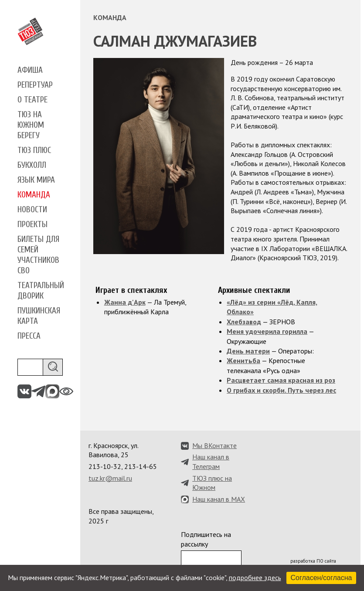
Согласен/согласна (321, 578)
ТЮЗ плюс (34, 150)
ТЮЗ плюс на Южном (212, 483)
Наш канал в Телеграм (211, 462)
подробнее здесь (255, 577)
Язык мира (36, 180)
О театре (32, 100)
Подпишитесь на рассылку (206, 539)
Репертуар (35, 85)
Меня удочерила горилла (267, 331)
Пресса (29, 336)
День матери (248, 351)
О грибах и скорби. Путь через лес (281, 390)
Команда (34, 195)
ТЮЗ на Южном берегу (31, 125)
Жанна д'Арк (125, 302)
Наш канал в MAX (219, 499)
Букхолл (32, 165)
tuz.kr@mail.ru (110, 478)
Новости (32, 210)
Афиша (30, 70)
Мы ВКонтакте (214, 445)
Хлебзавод (244, 322)
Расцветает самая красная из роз (281, 380)
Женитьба (243, 360)
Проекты (32, 224)
